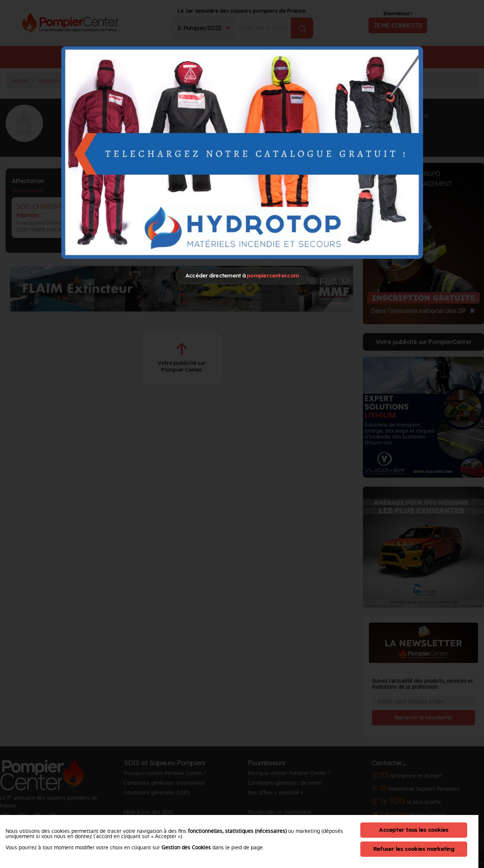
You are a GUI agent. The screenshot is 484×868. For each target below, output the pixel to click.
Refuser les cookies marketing (414, 849)
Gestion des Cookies (186, 847)
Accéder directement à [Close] (242, 275)
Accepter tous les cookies (414, 830)
